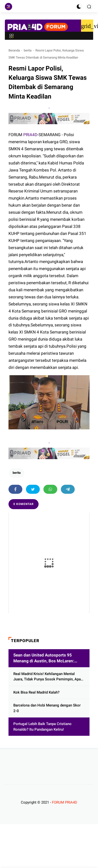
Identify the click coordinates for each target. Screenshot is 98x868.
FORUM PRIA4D (65, 802)
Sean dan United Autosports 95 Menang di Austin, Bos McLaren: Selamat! (44, 658)
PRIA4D (30, 135)
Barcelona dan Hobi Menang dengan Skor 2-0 (47, 708)
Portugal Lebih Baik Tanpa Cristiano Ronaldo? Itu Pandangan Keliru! (42, 727)
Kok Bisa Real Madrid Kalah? (36, 692)
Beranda (14, 50)
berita (28, 50)
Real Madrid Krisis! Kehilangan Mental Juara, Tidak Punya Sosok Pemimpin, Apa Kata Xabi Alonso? (47, 677)
